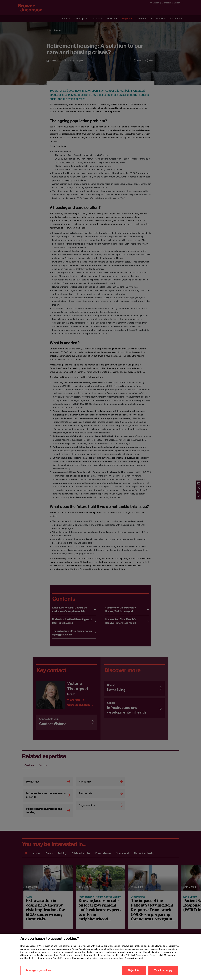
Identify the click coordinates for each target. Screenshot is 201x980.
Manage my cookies (39, 974)
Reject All (134, 974)
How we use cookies (82, 962)
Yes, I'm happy (163, 974)
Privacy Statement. (134, 962)
